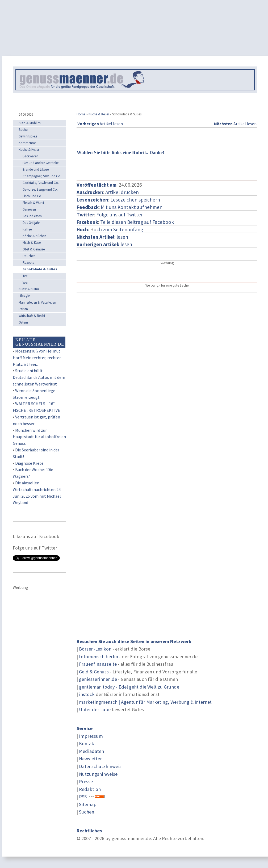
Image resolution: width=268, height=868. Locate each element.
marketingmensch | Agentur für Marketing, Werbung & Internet (145, 702)
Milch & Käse (32, 243)
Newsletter (90, 759)
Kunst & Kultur (29, 289)
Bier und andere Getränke (41, 163)
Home (81, 114)
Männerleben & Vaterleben (37, 302)
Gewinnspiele (28, 136)
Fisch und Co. (32, 196)
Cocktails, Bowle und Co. (41, 183)
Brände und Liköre (36, 169)
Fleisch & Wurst (33, 203)
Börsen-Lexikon (95, 649)
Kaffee (27, 229)
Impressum (91, 736)
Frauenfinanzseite (98, 664)
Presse (86, 781)
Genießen (29, 209)
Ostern (23, 322)
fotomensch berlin (99, 657)
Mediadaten (91, 751)
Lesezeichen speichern (135, 200)
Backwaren (30, 156)
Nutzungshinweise (98, 774)
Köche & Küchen (34, 236)
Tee (25, 276)
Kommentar (27, 143)
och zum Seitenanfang (118, 229)
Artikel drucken (122, 192)
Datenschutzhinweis (100, 766)
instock (87, 694)
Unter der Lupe (95, 709)
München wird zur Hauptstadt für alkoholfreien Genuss (39, 437)
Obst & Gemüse (34, 249)
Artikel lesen (100, 124)
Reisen (23, 309)
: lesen (102, 237)
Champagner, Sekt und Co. (42, 176)
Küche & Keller (99, 114)
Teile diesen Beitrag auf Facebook (137, 222)
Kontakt (87, 743)
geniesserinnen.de (98, 679)
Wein (26, 282)
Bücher (24, 130)
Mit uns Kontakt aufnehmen (132, 207)
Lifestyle (24, 296)
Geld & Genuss (94, 672)
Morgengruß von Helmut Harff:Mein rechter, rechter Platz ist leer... (37, 358)
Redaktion (90, 789)
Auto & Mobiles (30, 123)
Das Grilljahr (31, 223)
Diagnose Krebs (29, 463)
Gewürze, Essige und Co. (40, 189)
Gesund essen (32, 216)
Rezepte (28, 263)
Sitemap (88, 804)
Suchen (87, 812)
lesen (104, 244)
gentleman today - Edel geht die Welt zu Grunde (129, 687)
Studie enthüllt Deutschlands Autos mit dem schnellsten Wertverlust (39, 377)
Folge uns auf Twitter (120, 215)
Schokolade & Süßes (40, 269)
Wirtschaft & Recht (32, 316)
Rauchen (29, 256)
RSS (83, 797)
